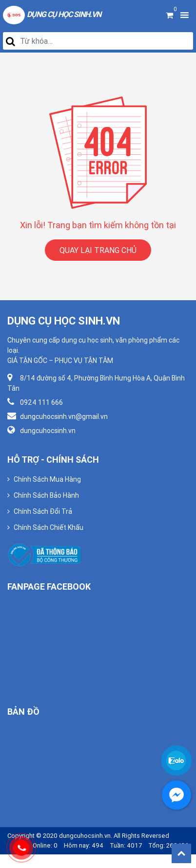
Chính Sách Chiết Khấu (49, 527)
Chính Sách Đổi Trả (43, 511)
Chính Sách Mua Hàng (47, 479)
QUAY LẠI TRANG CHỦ (98, 250)
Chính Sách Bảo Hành (46, 495)
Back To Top (181, 853)
